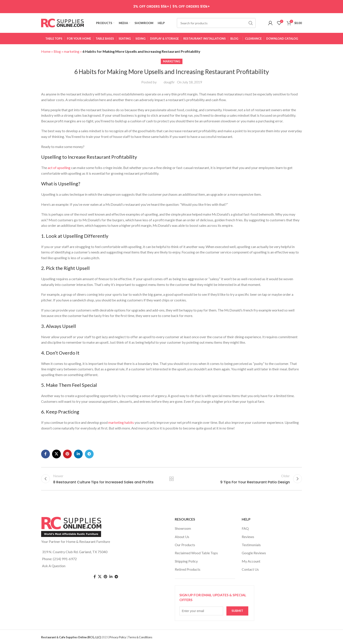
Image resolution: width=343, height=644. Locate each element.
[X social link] (56, 454)
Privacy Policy (118, 637)
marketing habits (121, 422)
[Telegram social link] (89, 454)
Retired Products (188, 569)
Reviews (248, 537)
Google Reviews (254, 553)
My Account (251, 561)
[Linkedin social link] (78, 454)
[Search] (216, 23)
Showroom (183, 528)
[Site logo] (62, 22)
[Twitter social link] (100, 577)
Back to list (172, 479)
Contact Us (250, 569)
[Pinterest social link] (67, 454)
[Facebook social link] (45, 454)
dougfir (169, 82)
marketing (72, 51)
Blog (57, 51)
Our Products (185, 545)
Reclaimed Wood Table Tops (196, 553)
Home (46, 51)
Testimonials (251, 545)
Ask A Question (54, 566)
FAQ (245, 528)
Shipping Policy (186, 561)
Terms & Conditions (140, 637)
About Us (182, 537)
